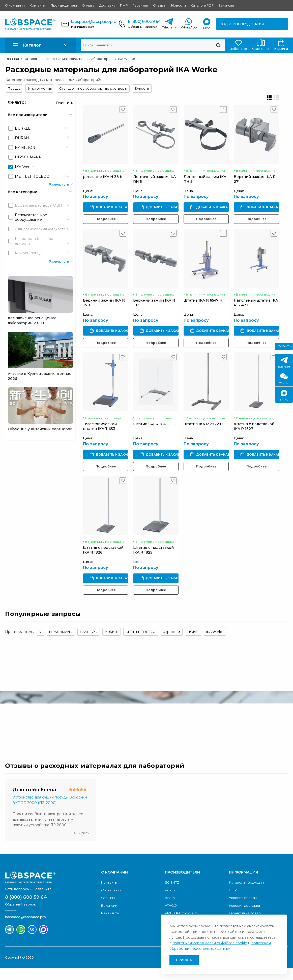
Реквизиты (110, 925)
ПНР (124, 5)
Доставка (107, 5)
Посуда (14, 88)
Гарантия (140, 5)
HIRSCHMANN (61, 643)
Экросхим (172, 643)
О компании (15, 5)
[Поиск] (218, 45)
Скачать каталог (256, 731)
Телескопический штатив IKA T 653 (100, 435)
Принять (184, 960)
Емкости (142, 88)
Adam (170, 902)
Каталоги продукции (246, 894)
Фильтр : (17, 102)
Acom (170, 910)
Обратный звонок (142, 27)
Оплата (88, 5)
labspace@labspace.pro (94, 22)
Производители (64, 5)
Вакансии (226, 5)
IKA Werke (215, 643)
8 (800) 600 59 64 (144, 22)
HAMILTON (89, 643)
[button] (40, 45)
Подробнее (107, 222)
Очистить (64, 103)
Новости (179, 5)
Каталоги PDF (202, 5)
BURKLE (112, 643)
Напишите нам (83, 27)
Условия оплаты (243, 910)
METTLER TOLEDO (141, 643)
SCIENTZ (172, 894)
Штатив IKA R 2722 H (208, 433)
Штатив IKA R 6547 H (208, 306)
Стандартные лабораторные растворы (93, 88)
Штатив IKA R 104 (152, 433)
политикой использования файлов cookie (210, 943)
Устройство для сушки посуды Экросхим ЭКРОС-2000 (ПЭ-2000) (50, 812)
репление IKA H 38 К (103, 179)
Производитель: (20, 643)
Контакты (38, 5)
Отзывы (160, 5)
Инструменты (40, 88)
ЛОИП (193, 643)
